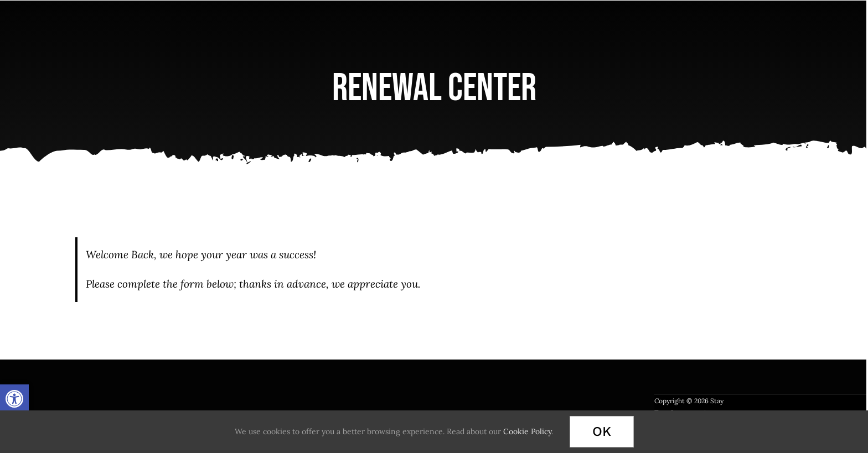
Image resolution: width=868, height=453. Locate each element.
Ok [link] (602, 431)
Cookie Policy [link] (527, 431)
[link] (14, 399)
